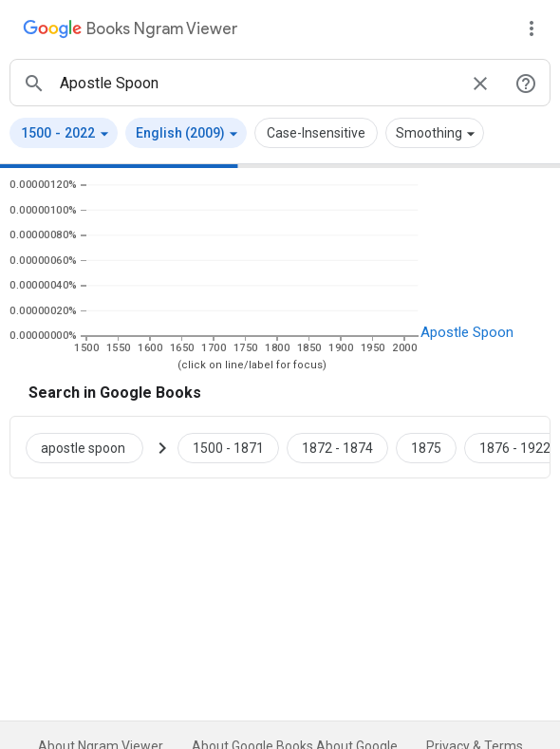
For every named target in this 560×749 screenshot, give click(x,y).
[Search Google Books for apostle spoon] (92, 447)
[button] (64, 133)
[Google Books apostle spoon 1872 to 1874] (337, 447)
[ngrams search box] (257, 83)
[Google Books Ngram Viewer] (130, 31)
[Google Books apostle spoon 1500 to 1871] (228, 447)
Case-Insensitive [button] (316, 133)
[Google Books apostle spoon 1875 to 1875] (426, 447)
